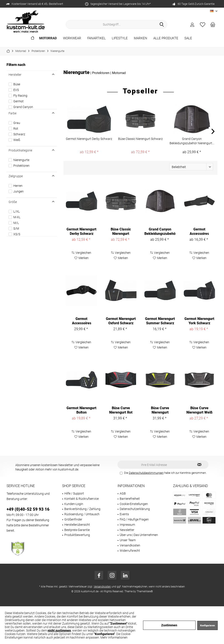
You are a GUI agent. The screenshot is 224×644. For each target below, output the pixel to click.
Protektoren (21, 166)
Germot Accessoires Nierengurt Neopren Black (199, 232)
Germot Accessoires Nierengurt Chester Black (82, 321)
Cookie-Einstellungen (134, 504)
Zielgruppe (16, 176)
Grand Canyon (23, 107)
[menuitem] (213, 24)
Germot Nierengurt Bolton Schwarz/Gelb (81, 410)
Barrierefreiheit (130, 499)
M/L (16, 223)
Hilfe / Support (74, 493)
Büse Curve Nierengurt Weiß (199, 410)
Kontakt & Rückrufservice (81, 499)
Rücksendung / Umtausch (82, 514)
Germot (18, 101)
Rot (16, 129)
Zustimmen (169, 625)
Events (124, 514)
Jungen (18, 191)
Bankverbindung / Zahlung (82, 509)
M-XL (17, 217)
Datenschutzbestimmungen (146, 473)
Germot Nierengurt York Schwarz (199, 321)
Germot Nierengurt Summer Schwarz (160, 321)
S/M (16, 228)
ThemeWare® (145, 591)
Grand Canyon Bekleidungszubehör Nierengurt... (192, 141)
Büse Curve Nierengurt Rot (121, 410)
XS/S (17, 234)
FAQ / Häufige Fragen (134, 519)
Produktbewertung (77, 535)
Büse (17, 84)
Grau (17, 123)
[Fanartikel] (96, 38)
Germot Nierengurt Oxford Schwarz (121, 321)
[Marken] (141, 38)
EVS (16, 90)
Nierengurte (21, 160)
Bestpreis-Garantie (77, 530)
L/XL (17, 211)
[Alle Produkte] (166, 38)
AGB (123, 493)
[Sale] (188, 38)
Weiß (17, 140)
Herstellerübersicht (77, 525)
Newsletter (127, 530)
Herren (18, 186)
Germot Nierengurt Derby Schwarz (89, 139)
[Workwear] (72, 38)
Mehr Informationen (114, 637)
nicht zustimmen (59, 630)
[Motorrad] (48, 38)
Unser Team (128, 540)
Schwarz (19, 134)
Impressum (127, 525)
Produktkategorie (20, 150)
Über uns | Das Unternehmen (139, 535)
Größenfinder (73, 519)
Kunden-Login (74, 504)
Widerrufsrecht (130, 551)
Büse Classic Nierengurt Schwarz (140, 139)
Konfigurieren (207, 626)
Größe (13, 202)
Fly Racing (20, 96)
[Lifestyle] (120, 38)
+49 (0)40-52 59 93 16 (28, 509)
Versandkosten (130, 545)
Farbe (12, 113)
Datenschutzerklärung (135, 509)
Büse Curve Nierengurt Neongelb (160, 410)
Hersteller (15, 75)
